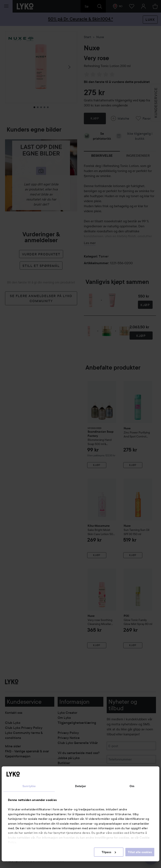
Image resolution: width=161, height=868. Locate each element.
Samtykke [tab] (29, 786)
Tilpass (109, 852)
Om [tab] (132, 786)
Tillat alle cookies (140, 852)
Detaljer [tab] (81, 786)
